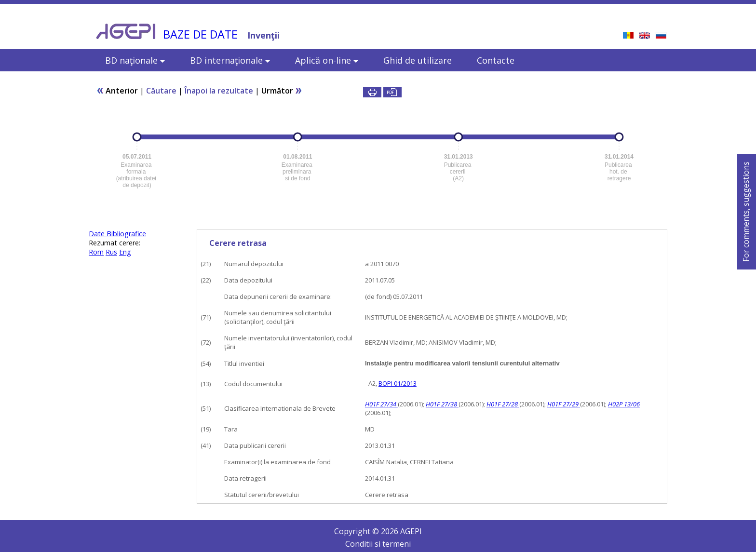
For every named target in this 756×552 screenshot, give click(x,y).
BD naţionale (135, 60)
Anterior (117, 91)
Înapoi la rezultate (219, 91)
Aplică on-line (327, 60)
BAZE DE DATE (200, 34)
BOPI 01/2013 (398, 383)
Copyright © (358, 531)
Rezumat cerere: (115, 243)
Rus (111, 252)
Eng (125, 252)
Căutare (161, 91)
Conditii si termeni (378, 544)
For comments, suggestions (746, 212)
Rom (96, 252)
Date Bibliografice (117, 234)
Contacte (496, 60)
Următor (282, 91)
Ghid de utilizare (418, 60)
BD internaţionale (230, 60)
